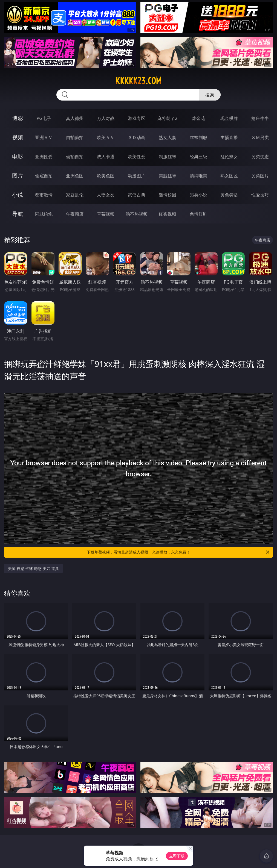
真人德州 (75, 118)
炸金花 (198, 118)
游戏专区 (137, 118)
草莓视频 (106, 214)
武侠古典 (137, 195)
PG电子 (44, 118)
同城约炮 (44, 214)
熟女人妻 (168, 137)
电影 (18, 156)
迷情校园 (168, 195)
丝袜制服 (198, 137)
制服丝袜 (168, 157)
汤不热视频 (137, 214)
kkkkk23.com (138, 81)
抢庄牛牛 (260, 118)
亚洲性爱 (44, 157)
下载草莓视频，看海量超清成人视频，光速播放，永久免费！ (178, 552)
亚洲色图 (75, 176)
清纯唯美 (198, 176)
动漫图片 (137, 176)
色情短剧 (198, 214)
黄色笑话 (229, 195)
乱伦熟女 (229, 157)
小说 (18, 195)
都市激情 (44, 195)
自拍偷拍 (75, 137)
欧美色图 (106, 176)
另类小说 (198, 195)
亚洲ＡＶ (44, 137)
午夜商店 (75, 214)
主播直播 (229, 137)
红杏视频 (168, 214)
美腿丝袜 (168, 176)
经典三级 (198, 157)
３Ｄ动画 (137, 137)
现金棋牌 (229, 118)
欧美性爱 (137, 157)
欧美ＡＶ (106, 137)
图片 (18, 176)
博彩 (18, 118)
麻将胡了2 (167, 118)
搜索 (210, 95)
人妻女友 (106, 195)
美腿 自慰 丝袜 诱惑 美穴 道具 (33, 568)
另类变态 (260, 157)
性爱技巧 (260, 195)
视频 (18, 137)
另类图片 (260, 176)
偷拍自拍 (75, 157)
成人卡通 (106, 157)
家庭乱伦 (75, 195)
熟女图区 (229, 176)
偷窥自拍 (44, 176)
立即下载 (177, 856)
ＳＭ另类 (260, 137)
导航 (18, 214)
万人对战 (106, 118)
